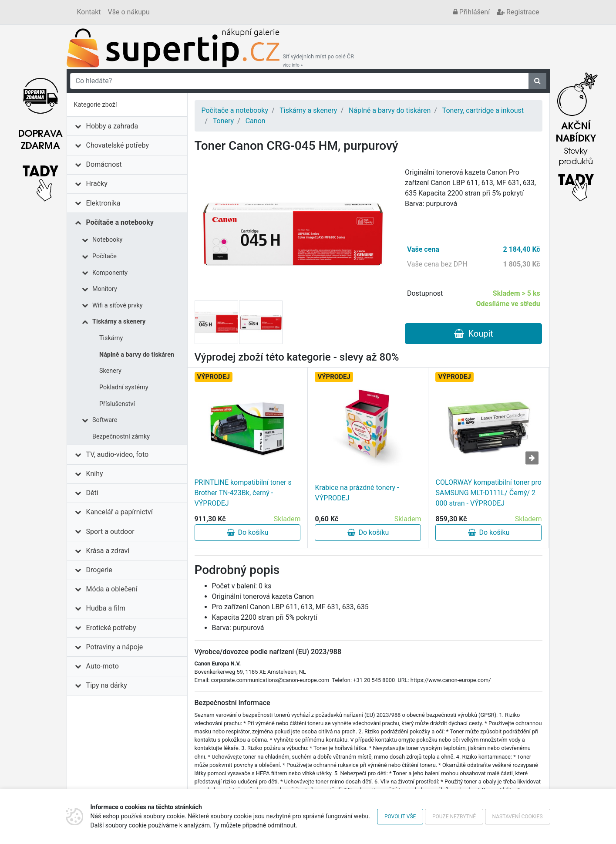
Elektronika (103, 203)
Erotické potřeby (111, 628)
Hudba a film (106, 608)
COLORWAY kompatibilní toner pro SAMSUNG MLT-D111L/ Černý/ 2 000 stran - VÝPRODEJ (488, 493)
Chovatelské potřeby (118, 145)
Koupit (474, 334)
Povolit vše (400, 817)
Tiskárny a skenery (119, 322)
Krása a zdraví (108, 551)
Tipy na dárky (107, 685)
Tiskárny (111, 338)
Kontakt (89, 12)
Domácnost (104, 164)
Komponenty (110, 273)
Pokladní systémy (124, 387)
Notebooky (107, 240)
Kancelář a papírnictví (119, 512)
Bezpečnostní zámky (121, 437)
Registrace (518, 12)
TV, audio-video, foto (117, 454)
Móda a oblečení (112, 589)
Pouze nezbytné (454, 817)
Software (105, 420)
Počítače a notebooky (120, 222)
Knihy (95, 474)
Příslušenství (117, 404)
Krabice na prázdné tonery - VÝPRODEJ (357, 493)
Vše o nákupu (129, 12)
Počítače (104, 256)
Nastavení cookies (518, 817)
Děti (92, 493)
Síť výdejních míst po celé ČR (319, 61)
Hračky (97, 184)
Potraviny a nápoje (115, 647)
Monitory (105, 289)
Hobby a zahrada (112, 126)
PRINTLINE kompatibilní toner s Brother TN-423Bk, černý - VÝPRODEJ (243, 493)
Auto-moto (103, 666)
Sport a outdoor (110, 532)
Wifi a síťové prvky (118, 306)
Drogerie (99, 570)
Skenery (110, 371)
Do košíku (248, 532)
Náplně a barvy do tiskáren (137, 355)
